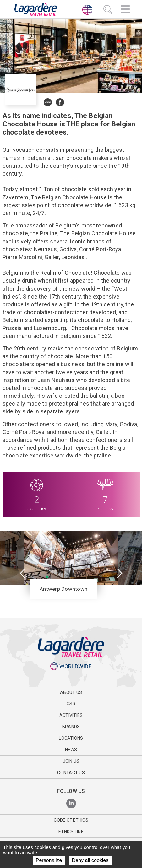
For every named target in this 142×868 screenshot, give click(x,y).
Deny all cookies (90, 860)
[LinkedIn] (71, 804)
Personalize (49, 860)
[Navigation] (125, 10)
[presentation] (22, 574)
